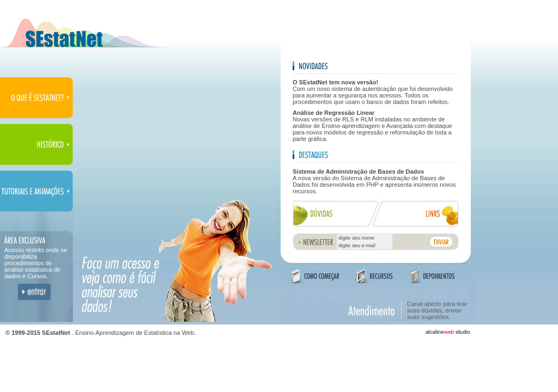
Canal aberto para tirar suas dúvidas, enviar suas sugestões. (437, 310)
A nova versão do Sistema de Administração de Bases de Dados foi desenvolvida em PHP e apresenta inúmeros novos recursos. (374, 181)
